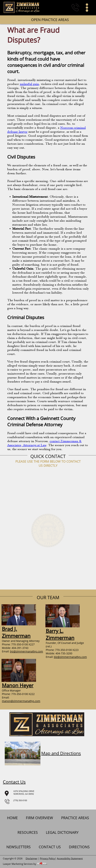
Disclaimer (32, 858)
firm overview (39, 818)
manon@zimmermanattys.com (21, 701)
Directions (79, 847)
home (12, 818)
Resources (28, 832)
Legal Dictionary (62, 832)
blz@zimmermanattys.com (70, 657)
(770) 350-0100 (16, 801)
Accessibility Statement (70, 858)
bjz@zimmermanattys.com (26, 651)
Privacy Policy (47, 858)
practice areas (75, 818)
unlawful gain (29, 84)
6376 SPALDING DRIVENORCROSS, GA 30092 (18, 793)
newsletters (18, 847)
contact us (50, 847)
